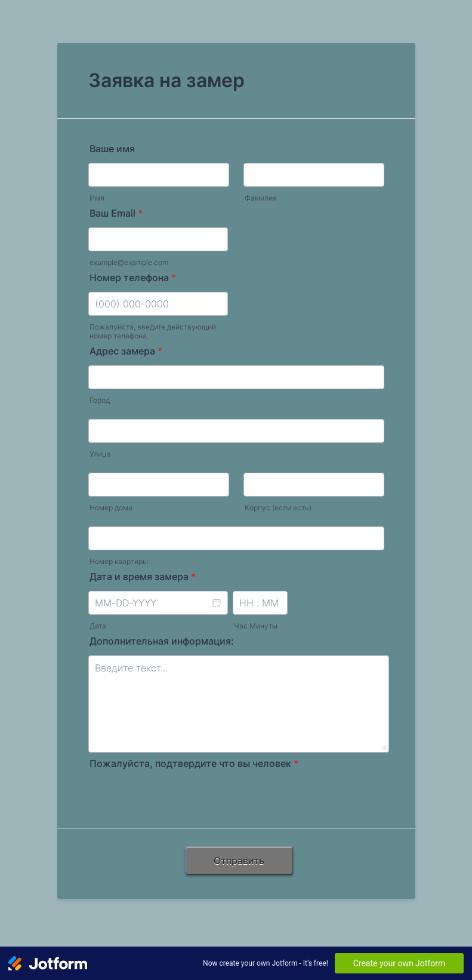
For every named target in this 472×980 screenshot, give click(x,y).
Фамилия (261, 198)
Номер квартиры (119, 561)
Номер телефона (133, 278)
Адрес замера (126, 351)
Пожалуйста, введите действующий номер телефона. (153, 331)
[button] (216, 611)
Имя (97, 198)
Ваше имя (112, 149)
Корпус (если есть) (278, 508)
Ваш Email (116, 213)
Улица (100, 454)
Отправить (239, 861)
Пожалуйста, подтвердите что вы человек (194, 763)
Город (100, 400)
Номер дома (111, 508)
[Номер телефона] (158, 304)
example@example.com (129, 262)
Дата (98, 626)
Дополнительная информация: (162, 641)
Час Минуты (256, 626)
